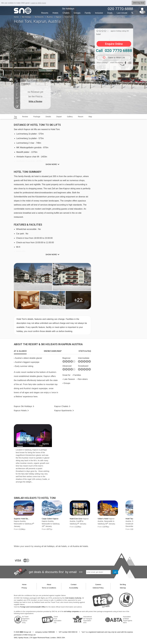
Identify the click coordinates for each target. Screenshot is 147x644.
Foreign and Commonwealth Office (33, 607)
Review (25, 117)
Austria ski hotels (80, 546)
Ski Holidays (27, 17)
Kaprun (59, 17)
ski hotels (62, 546)
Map (90, 117)
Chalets (66, 13)
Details (48, 117)
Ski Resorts (39, 17)
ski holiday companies (72, 611)
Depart (59, 117)
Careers (98, 585)
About (49, 585)
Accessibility (74, 588)
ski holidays (49, 546)
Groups (77, 13)
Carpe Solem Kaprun (50, 519)
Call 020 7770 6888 (114, 51)
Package (37, 117)
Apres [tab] (45, 444)
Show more (51, 164)
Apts (63, 411)
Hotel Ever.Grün (76, 519)
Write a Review (35, 101)
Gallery (70, 117)
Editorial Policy (98, 588)
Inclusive (99, 13)
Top (15, 117)
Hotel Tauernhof (132, 519)
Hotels (55, 13)
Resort (81, 117)
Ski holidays (68, 9)
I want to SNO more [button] (38, 3)
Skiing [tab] (32, 444)
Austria (50, 17)
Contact (74, 585)
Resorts (45, 13)
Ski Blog (123, 585)
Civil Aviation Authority (73, 598)
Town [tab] (20, 444)
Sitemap (123, 588)
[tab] (20, 351)
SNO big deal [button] (139, 3)
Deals (110, 13)
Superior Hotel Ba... (22, 519)
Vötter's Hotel (103, 519)
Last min (122, 13)
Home (16, 17)
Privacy (24, 588)
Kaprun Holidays (23, 406)
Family (88, 13)
